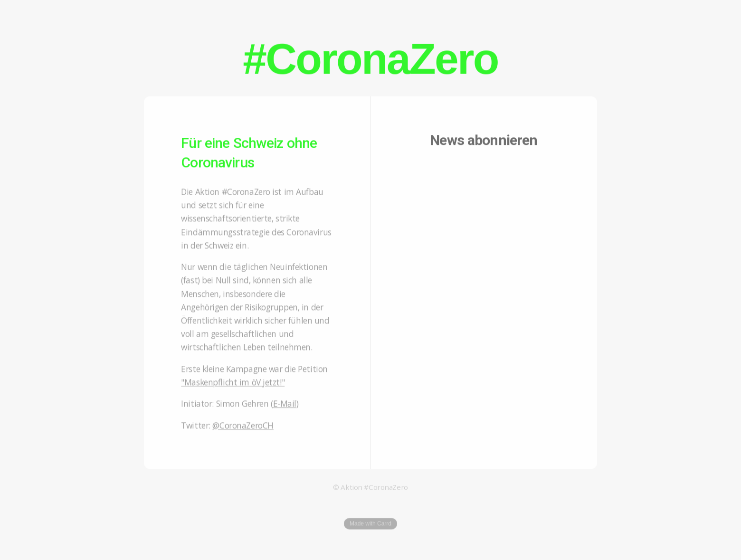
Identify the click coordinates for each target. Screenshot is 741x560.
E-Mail (285, 405)
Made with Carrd (370, 525)
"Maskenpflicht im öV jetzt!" (233, 383)
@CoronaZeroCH (243, 427)
